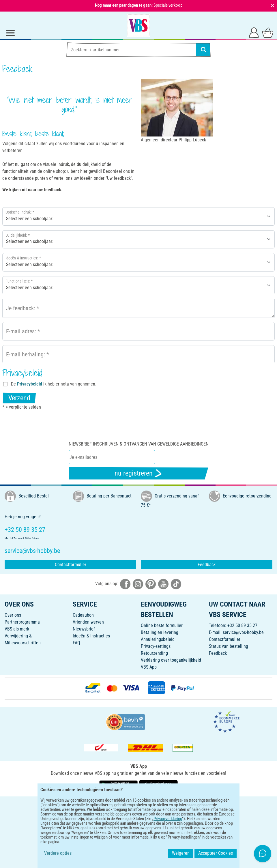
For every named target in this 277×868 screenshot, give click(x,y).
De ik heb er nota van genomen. (54, 384)
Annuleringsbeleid (158, 639)
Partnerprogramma (22, 622)
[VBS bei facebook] (125, 584)
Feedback (207, 565)
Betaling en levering (160, 632)
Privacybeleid (30, 384)
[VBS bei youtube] (163, 584)
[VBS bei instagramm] (138, 584)
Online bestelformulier (162, 625)
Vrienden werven (88, 622)
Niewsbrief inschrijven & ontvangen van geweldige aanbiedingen (139, 444)
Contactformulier (71, 565)
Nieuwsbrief (84, 629)
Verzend (19, 398)
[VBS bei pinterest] (151, 584)
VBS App (149, 667)
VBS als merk (17, 629)
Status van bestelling (229, 646)
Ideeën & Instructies (91, 636)
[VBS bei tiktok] (176, 584)
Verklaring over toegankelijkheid (171, 660)
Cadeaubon (83, 615)
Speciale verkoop (168, 5)
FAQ (76, 643)
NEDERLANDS (138, 805)
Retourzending (154, 653)
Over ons (13, 615)
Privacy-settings (156, 646)
